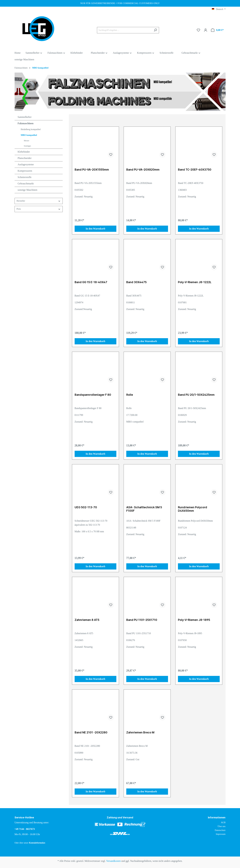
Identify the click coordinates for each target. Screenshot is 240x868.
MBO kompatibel (29, 135)
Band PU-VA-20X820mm (143, 170)
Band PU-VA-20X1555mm (92, 170)
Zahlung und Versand (120, 817)
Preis (39, 209)
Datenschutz (220, 830)
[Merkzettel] (198, 30)
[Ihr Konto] (206, 30)
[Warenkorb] (217, 30)
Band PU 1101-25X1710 (142, 620)
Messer (27, 141)
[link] (223, 844)
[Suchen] (155, 30)
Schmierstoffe (25, 177)
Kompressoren (25, 171)
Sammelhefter (25, 117)
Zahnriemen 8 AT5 (87, 620)
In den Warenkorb (95, 229)
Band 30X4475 (136, 282)
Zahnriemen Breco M (140, 732)
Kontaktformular (37, 843)
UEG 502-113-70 (86, 507)
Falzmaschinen (26, 123)
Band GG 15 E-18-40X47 (91, 282)
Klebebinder (24, 152)
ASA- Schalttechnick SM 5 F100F (144, 509)
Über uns (222, 826)
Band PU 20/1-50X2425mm (196, 395)
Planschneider (25, 158)
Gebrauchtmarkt (26, 184)
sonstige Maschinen (28, 190)
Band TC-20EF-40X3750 (195, 170)
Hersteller (39, 201)
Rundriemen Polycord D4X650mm (193, 509)
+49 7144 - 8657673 (25, 829)
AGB (223, 822)
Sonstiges (27, 146)
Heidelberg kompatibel (31, 129)
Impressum (221, 834)
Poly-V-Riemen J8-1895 (194, 620)
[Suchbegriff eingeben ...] (124, 30)
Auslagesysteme (26, 164)
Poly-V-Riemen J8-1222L (195, 282)
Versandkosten (113, 861)
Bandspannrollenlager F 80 (93, 395)
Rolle (130, 395)
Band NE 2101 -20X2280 (91, 732)
